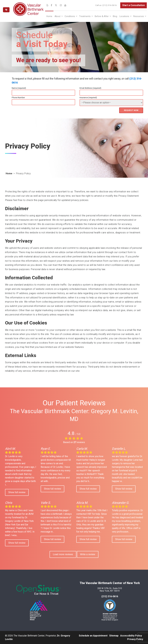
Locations (124, 16)
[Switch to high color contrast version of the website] (6, 10)
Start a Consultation (134, 5)
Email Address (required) (90, 88)
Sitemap (114, 636)
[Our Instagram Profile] (61, 5)
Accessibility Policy (131, 636)
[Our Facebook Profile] (51, 5)
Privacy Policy (135, 639)
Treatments (85, 16)
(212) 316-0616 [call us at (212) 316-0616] (109, 5)
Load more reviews (63, 554)
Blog (115, 16)
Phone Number (18, 98)
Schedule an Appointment (93, 636)
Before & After (102, 16)
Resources (139, 16)
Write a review (88, 554)
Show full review (17, 492)
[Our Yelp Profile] (47, 5)
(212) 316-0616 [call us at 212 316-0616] (110, 596)
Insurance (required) (88, 98)
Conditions (70, 16)
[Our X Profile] (56, 5)
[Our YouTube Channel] (65, 5)
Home (49, 16)
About (58, 16)
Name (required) (19, 88)
